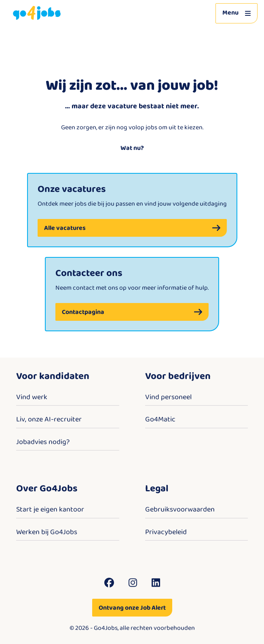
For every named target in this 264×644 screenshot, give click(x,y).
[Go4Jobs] (37, 13)
